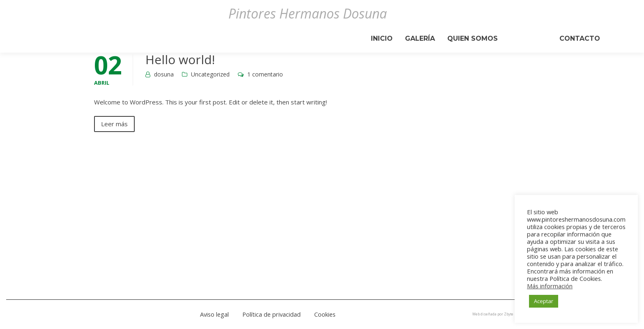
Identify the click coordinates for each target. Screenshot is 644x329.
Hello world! (180, 59)
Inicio (382, 38)
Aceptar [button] (544, 301)
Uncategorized (210, 74)
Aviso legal (214, 314)
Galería (420, 38)
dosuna (164, 74)
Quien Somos (473, 38)
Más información (550, 286)
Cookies (325, 314)
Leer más (114, 124)
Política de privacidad (271, 314)
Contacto (580, 38)
